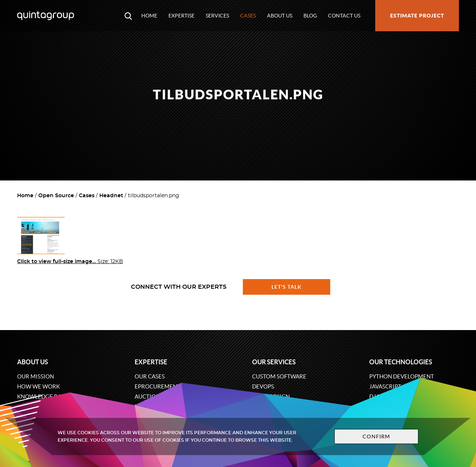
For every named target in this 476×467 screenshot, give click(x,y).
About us (280, 16)
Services (217, 16)
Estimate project (417, 16)
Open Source (56, 196)
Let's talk (287, 287)
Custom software (279, 376)
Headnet (111, 196)
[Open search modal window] (128, 16)
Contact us (344, 16)
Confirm (376, 436)
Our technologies (401, 362)
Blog (310, 16)
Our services (274, 362)
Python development (402, 376)
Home (149, 16)
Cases (248, 16)
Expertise (181, 16)
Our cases (150, 376)
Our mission (36, 376)
